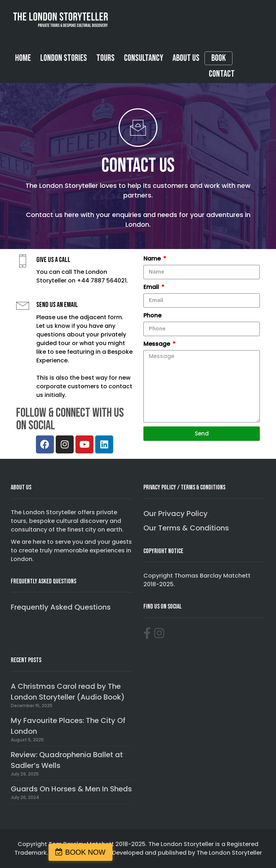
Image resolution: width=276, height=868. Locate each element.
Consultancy (144, 58)
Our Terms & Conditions (186, 528)
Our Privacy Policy (176, 514)
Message (157, 344)
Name (153, 259)
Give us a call (53, 260)
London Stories (64, 58)
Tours (105, 58)
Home (23, 58)
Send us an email (57, 305)
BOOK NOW (85, 852)
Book (218, 58)
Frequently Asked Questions (61, 607)
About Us (186, 58)
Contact (222, 74)
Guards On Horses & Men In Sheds (71, 789)
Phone (152, 315)
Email (152, 287)
